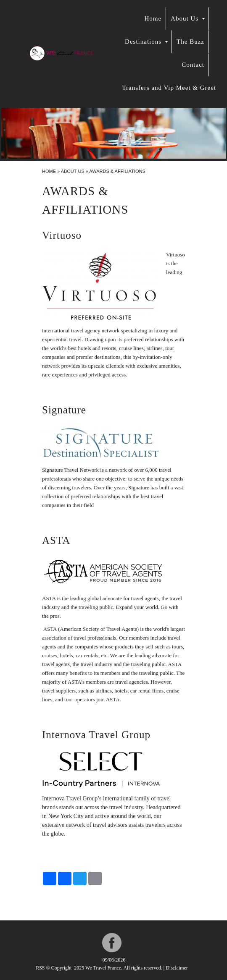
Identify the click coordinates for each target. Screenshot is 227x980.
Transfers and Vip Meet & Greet (169, 88)
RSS (40, 968)
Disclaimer (177, 968)
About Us (188, 18)
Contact (193, 65)
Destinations (146, 42)
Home (153, 18)
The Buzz (190, 42)
